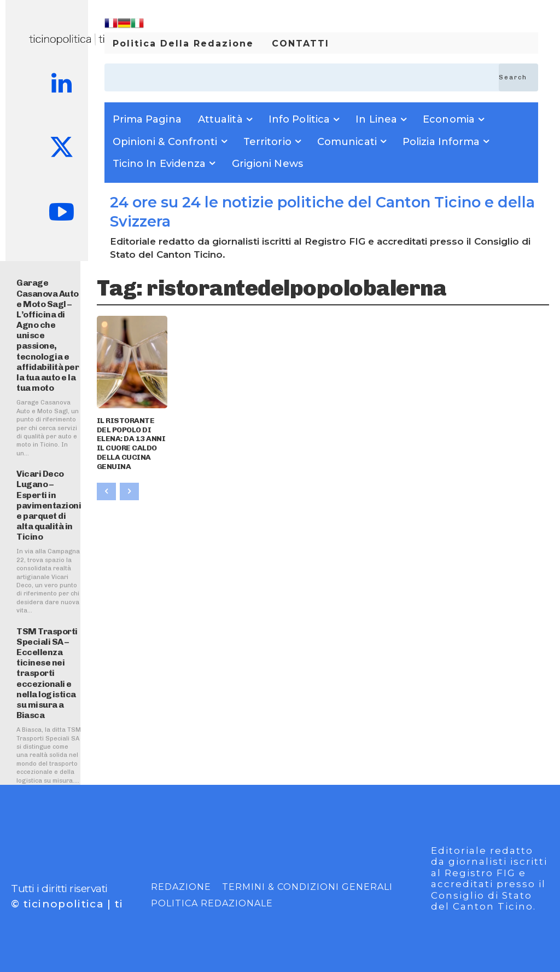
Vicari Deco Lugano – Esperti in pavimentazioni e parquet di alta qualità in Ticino (49, 505)
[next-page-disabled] (129, 491)
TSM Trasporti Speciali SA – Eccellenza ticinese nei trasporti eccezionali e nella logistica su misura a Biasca (47, 673)
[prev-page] (106, 491)
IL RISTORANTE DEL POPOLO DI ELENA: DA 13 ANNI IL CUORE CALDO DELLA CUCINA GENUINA (131, 444)
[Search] (518, 77)
